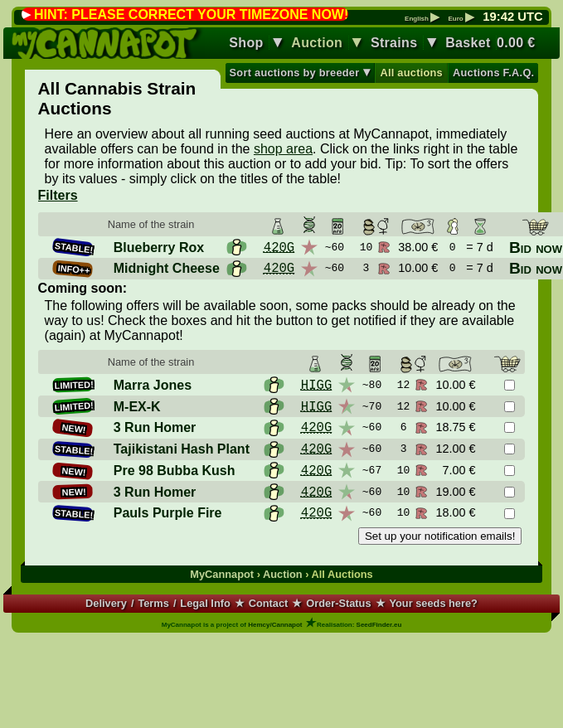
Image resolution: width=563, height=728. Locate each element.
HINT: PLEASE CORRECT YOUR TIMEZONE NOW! (191, 15)
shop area (283, 149)
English (422, 19)
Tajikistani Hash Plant (182, 449)
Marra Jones (153, 385)
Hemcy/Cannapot (275, 625)
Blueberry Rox (159, 248)
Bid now (536, 248)
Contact (269, 603)
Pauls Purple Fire (168, 513)
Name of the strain (151, 224)
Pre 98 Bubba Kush (175, 471)
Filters (58, 195)
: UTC (512, 17)
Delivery (106, 603)
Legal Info (205, 603)
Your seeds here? (433, 603)
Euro (461, 19)
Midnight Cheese (167, 268)
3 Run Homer (155, 427)
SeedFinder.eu (379, 625)
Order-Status (338, 603)
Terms (153, 603)
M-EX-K (137, 407)
